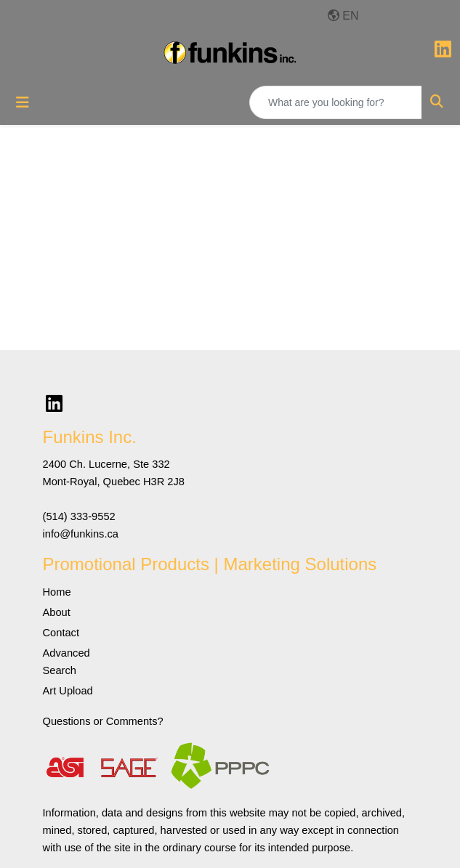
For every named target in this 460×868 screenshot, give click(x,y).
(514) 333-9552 (79, 516)
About (57, 612)
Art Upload (68, 691)
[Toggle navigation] (23, 102)
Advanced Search (66, 662)
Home (57, 592)
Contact (61, 633)
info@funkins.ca (81, 534)
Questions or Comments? (103, 721)
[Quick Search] (336, 102)
